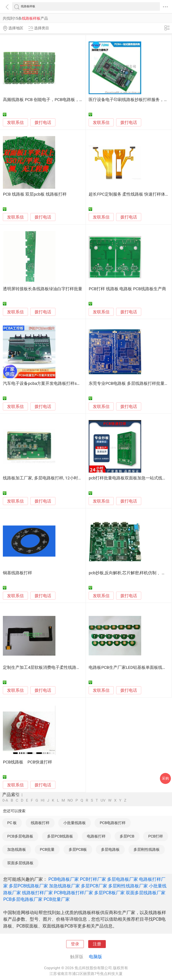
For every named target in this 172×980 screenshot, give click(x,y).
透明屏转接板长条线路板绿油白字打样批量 (43, 289)
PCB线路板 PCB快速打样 (27, 762)
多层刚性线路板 (147, 849)
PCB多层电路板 (20, 836)
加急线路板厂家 (64, 886)
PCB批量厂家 (57, 899)
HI (43, 800)
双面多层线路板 (20, 863)
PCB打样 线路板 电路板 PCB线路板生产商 (127, 289)
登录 (75, 944)
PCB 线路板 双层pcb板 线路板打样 (35, 194)
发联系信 (15, 123)
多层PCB (127, 836)
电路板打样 (96, 836)
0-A (5, 800)
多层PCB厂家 (94, 886)
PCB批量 (47, 849)
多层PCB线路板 (60, 836)
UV (103, 800)
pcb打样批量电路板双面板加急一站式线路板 (130, 478)
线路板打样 (40, 823)
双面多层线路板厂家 (146, 893)
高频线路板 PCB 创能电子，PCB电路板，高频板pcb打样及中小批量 (65, 100)
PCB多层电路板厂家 (23, 899)
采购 (165, 778)
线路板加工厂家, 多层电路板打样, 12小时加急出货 (49, 478)
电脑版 (95, 957)
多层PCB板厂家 (109, 893)
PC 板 (12, 823)
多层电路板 (110, 849)
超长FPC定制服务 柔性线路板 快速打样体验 (129, 194)
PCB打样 (156, 836)
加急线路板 (17, 849)
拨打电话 (43, 122)
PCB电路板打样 (113, 823)
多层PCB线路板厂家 (28, 886)
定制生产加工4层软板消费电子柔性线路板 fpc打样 (49, 668)
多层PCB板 (78, 849)
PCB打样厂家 (93, 879)
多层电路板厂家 (123, 879)
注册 (97, 944)
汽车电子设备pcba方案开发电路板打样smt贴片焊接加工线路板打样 (65, 383)
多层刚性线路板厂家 (128, 886)
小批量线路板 (75, 823)
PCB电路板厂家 (64, 879)
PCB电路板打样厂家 (73, 893)
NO (70, 800)
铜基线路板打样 (17, 573)
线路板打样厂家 (37, 893)
